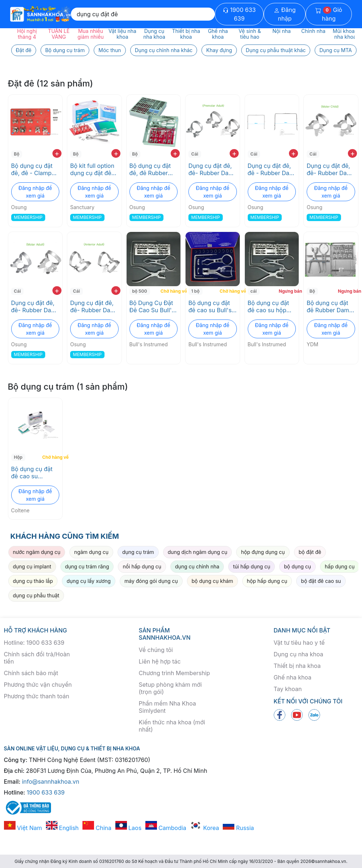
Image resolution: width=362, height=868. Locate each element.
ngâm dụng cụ (91, 552)
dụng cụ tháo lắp (33, 581)
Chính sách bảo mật (31, 673)
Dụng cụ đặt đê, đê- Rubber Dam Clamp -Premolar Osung (212, 169)
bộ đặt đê (310, 552)
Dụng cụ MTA (336, 50)
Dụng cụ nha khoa (299, 654)
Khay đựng (219, 50)
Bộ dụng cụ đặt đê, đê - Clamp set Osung (32, 169)
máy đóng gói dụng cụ (151, 581)
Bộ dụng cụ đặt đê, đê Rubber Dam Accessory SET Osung (151, 169)
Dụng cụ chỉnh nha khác (164, 50)
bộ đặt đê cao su (321, 581)
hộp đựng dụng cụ (263, 552)
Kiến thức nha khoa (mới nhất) (172, 726)
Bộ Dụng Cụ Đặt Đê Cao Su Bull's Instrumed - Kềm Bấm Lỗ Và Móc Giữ (152, 306)
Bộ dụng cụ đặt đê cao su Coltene (32, 473)
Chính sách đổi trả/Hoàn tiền (37, 658)
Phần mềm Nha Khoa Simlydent (167, 707)
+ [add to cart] (57, 153)
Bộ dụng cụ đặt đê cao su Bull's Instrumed (210, 306)
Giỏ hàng (329, 14)
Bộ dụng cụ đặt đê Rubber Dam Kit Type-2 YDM (328, 306)
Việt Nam (23, 828)
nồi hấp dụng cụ (142, 566)
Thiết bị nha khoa (297, 666)
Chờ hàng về (170, 291)
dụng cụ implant (32, 566)
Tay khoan (288, 689)
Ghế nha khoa (293, 677)
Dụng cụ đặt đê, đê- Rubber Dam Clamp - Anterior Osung (93, 306)
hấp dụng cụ (340, 566)
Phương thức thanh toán (37, 696)
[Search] (143, 14)
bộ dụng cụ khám (212, 581)
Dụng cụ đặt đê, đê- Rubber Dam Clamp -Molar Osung (34, 306)
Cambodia (166, 828)
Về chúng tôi (156, 650)
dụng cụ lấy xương (89, 581)
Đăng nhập (285, 14)
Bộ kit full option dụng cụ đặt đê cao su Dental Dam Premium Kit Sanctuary (94, 169)
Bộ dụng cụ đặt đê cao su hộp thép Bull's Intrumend (269, 306)
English (62, 828)
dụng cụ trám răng (87, 566)
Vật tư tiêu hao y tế (299, 643)
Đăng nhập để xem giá (35, 192)
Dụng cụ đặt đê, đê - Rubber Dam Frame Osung (271, 169)
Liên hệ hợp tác (160, 661)
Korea (204, 828)
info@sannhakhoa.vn (51, 782)
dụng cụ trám (138, 552)
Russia (238, 828)
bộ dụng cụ (297, 566)
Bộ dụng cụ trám (65, 50)
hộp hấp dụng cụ (267, 581)
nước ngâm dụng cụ (37, 552)
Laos (129, 828)
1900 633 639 (239, 14)
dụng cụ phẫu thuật (36, 595)
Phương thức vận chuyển (38, 685)
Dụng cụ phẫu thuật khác (276, 50)
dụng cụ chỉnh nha (197, 566)
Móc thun (110, 50)
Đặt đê (24, 50)
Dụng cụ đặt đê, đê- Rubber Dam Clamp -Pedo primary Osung (329, 169)
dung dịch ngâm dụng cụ (198, 552)
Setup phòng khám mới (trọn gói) (170, 688)
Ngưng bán (288, 291)
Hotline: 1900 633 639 (34, 643)
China (97, 828)
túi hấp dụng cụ (252, 566)
